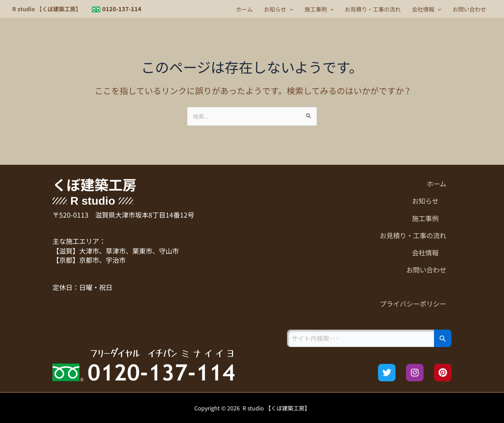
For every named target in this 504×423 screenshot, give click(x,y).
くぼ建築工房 (94, 184)
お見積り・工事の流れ (373, 9)
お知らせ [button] (279, 9)
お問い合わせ (469, 9)
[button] (290, 9)
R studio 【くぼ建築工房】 (47, 9)
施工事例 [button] (319, 9)
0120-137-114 (122, 9)
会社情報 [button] (427, 9)
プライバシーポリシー (413, 304)
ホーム (244, 9)
